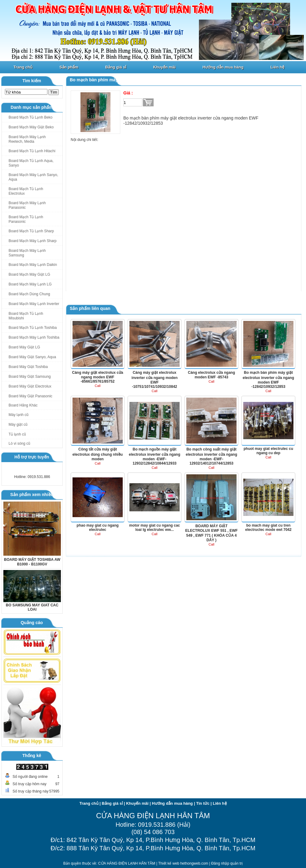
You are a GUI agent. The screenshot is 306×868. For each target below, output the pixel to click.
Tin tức (203, 803)
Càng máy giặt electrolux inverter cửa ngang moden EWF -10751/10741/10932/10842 (155, 380)
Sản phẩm (69, 67)
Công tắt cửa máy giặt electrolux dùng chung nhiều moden (98, 454)
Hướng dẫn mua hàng (223, 67)
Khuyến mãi (164, 67)
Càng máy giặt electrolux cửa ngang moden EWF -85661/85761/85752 (97, 377)
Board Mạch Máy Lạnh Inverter (34, 304)
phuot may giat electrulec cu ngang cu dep (268, 451)
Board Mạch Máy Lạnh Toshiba (34, 337)
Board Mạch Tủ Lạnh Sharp (31, 231)
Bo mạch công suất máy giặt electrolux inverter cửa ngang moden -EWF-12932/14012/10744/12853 (211, 456)
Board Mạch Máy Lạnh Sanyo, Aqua (33, 177)
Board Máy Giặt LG (24, 347)
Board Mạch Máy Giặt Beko (31, 127)
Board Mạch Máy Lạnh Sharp (33, 241)
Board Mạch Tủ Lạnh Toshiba (33, 328)
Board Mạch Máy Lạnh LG (30, 284)
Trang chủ (23, 67)
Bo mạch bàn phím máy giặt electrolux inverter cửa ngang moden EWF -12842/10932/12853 (268, 380)
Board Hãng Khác (23, 405)
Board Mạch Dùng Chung (29, 294)
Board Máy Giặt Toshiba (28, 367)
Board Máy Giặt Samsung (30, 377)
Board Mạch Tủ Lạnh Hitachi (32, 151)
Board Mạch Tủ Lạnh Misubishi (26, 316)
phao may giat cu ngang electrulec (97, 528)
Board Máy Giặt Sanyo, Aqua (32, 357)
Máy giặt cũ (18, 425)
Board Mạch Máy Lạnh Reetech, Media (27, 139)
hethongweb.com (195, 863)
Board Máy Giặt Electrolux (30, 386)
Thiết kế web (169, 863)
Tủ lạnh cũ (17, 434)
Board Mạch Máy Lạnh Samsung (27, 253)
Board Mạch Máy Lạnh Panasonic (27, 205)
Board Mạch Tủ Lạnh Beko (31, 117)
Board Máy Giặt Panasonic (30, 396)
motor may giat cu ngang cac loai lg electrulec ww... (155, 528)
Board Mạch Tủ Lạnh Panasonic (26, 219)
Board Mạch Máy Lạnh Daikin (33, 265)
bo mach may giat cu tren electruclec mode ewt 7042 (268, 528)
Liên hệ (277, 67)
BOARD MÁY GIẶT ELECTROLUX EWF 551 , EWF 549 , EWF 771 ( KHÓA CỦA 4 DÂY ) (211, 533)
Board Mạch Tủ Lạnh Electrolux (26, 191)
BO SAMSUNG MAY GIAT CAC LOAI (32, 607)
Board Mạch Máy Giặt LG (29, 274)
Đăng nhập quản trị (227, 863)
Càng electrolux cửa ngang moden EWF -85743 (211, 375)
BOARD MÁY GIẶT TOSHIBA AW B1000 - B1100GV (32, 562)
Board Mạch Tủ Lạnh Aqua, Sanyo (31, 163)
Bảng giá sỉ (116, 67)
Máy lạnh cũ (19, 415)
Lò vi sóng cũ (19, 443)
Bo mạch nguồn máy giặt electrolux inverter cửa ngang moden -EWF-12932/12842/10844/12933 (155, 456)
